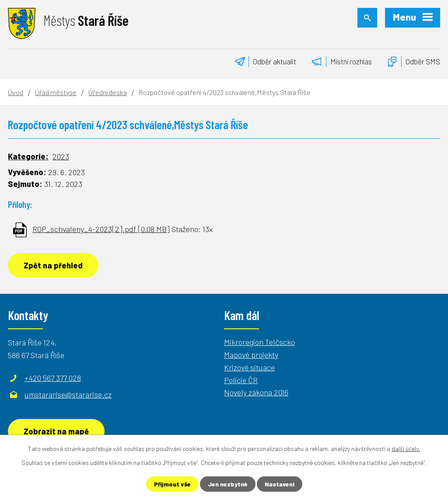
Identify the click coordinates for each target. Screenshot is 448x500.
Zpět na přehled (53, 265)
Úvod (16, 92)
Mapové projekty (251, 355)
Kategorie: (28, 156)
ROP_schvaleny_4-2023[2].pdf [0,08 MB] (101, 229)
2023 (61, 156)
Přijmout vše (172, 484)
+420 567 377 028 (53, 378)
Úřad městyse (56, 92)
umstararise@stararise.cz (68, 394)
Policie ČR (241, 380)
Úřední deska (108, 92)
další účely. (406, 449)
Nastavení (280, 484)
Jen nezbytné (228, 484)
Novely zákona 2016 (256, 392)
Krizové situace (249, 367)
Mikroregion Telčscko (259, 342)
